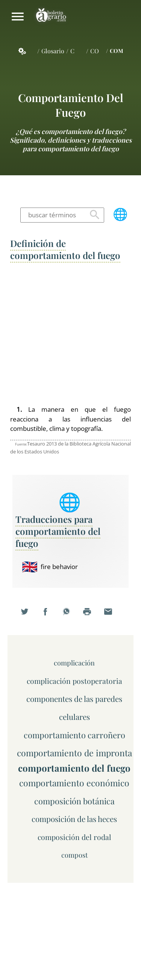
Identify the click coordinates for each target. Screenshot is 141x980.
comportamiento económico (74, 783)
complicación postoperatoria (74, 681)
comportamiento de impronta (74, 753)
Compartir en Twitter (29, 616)
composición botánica (74, 801)
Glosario (53, 51)
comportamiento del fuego (71, 105)
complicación (74, 663)
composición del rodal (74, 837)
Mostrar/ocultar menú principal (18, 17)
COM (117, 51)
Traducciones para (58, 531)
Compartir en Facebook (50, 616)
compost (74, 855)
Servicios (26, 51)
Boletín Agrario (51, 17)
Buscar (95, 215)
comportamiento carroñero (74, 735)
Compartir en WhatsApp (71, 616)
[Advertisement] (70, 334)
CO (95, 51)
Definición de (65, 249)
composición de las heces (74, 819)
